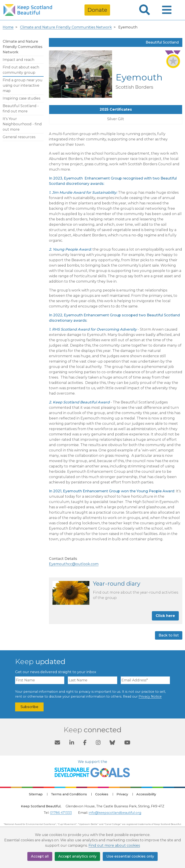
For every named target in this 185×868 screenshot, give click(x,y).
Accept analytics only (78, 856)
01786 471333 (61, 813)
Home (8, 27)
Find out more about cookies (114, 846)
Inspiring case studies (21, 98)
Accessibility (146, 794)
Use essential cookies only (130, 856)
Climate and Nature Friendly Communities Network (66, 27)
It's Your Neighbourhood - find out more (22, 124)
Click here (165, 616)
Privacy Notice (150, 696)
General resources (19, 137)
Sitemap (36, 794)
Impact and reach (18, 60)
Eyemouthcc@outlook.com (74, 564)
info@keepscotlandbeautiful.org (115, 813)
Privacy (122, 794)
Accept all (40, 856)
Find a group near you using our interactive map (23, 85)
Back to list (169, 635)
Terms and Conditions (69, 794)
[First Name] (40, 680)
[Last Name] (92, 680)
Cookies (102, 794)
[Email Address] (145, 680)
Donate (97, 10)
